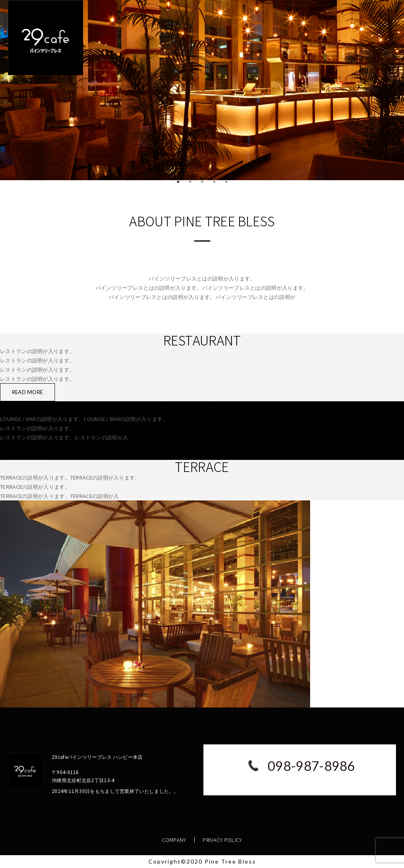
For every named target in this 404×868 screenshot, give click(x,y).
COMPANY (174, 840)
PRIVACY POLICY (222, 840)
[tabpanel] (202, 90)
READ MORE (28, 392)
